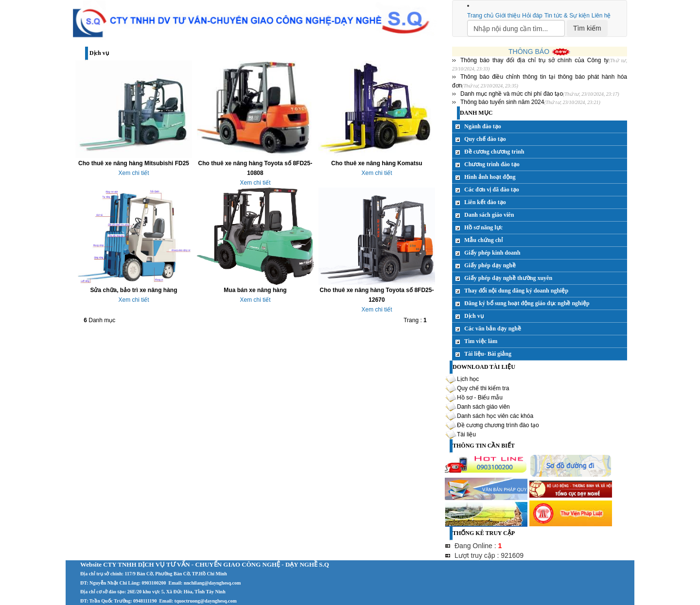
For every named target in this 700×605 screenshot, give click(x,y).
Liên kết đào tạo (485, 202)
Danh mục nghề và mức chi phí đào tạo (512, 94)
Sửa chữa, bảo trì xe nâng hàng (133, 290)
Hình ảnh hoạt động (490, 177)
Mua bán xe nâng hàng (255, 290)
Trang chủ (480, 16)
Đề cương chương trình (494, 152)
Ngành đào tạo (483, 126)
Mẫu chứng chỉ (483, 240)
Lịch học (468, 379)
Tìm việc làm (481, 341)
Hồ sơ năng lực (483, 227)
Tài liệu (466, 434)
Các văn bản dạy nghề (493, 328)
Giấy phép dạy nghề (490, 265)
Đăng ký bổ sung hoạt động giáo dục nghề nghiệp (527, 303)
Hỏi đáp (532, 16)
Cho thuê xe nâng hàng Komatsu (376, 163)
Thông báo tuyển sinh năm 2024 (502, 102)
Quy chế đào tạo (485, 139)
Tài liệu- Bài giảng (488, 354)
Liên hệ (601, 16)
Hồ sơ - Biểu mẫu (480, 398)
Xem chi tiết (133, 173)
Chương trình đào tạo (492, 164)
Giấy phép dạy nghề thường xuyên (508, 278)
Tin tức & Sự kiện (567, 16)
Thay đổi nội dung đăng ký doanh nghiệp (516, 291)
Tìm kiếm (587, 28)
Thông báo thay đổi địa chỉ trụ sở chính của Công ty (534, 60)
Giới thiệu (508, 16)
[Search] (516, 28)
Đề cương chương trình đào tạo (498, 425)
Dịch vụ (474, 316)
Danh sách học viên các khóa (495, 416)
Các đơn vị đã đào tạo (492, 190)
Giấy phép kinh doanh (492, 253)
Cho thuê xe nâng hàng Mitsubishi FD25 (134, 163)
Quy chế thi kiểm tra (483, 388)
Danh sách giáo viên (489, 215)
